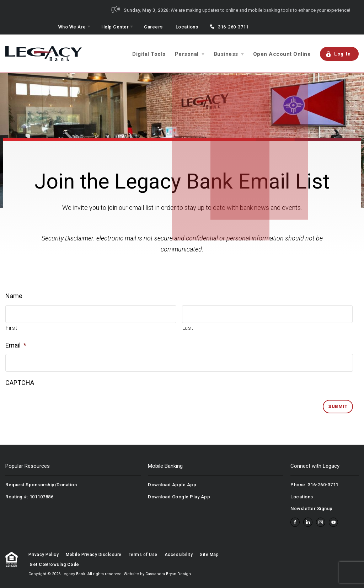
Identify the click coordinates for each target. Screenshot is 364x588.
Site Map (209, 555)
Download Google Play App (179, 497)
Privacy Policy (44, 555)
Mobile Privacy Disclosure (94, 555)
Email (16, 345)
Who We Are (72, 27)
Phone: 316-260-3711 (314, 485)
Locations (187, 27)
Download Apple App (172, 485)
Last (188, 328)
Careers (153, 27)
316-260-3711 (233, 27)
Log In (338, 54)
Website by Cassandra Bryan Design (157, 574)
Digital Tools (149, 54)
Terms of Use (143, 555)
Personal (187, 54)
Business (226, 54)
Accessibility (179, 555)
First (11, 328)
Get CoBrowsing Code (54, 565)
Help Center (115, 27)
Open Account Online (282, 54)
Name (14, 296)
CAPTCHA (20, 383)
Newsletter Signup (312, 508)
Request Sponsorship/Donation (41, 485)
